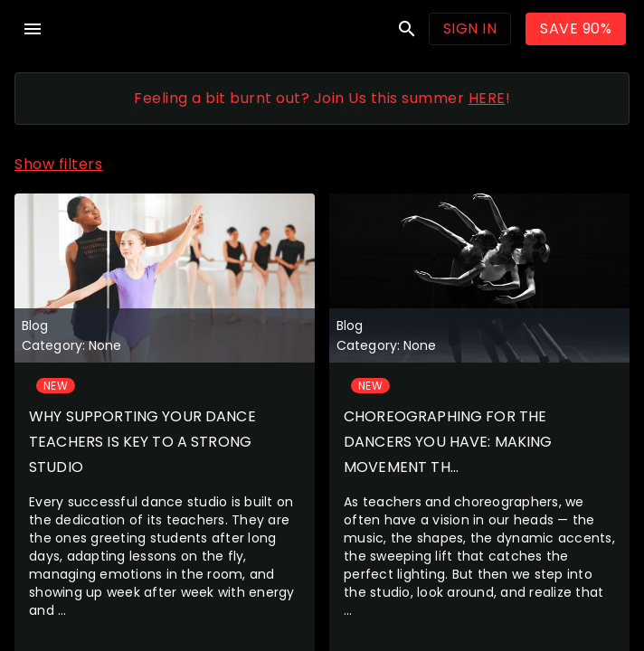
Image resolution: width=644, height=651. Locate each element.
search (407, 29)
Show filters (58, 164)
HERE (487, 98)
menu (33, 29)
